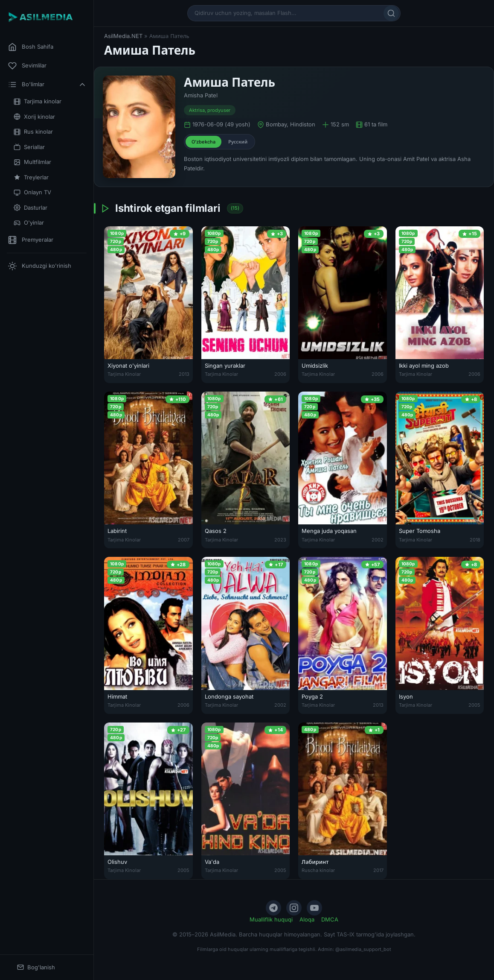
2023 (280, 540)
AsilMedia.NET (123, 36)
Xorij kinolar (34, 117)
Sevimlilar (27, 66)
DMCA (330, 919)
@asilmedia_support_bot (363, 949)
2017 (378, 870)
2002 (378, 540)
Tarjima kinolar (38, 101)
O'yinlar (29, 223)
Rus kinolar (33, 132)
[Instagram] (294, 908)
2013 (184, 374)
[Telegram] (273, 908)
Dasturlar (31, 208)
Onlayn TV (32, 192)
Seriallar (29, 147)
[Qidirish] (391, 13)
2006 (280, 374)
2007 (184, 540)
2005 (474, 705)
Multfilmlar (32, 162)
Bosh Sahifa (31, 47)
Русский (238, 142)
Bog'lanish (36, 967)
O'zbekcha (203, 142)
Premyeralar (31, 240)
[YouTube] (314, 908)
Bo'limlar (47, 85)
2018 (475, 540)
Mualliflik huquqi (271, 919)
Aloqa (307, 919)
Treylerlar (31, 177)
